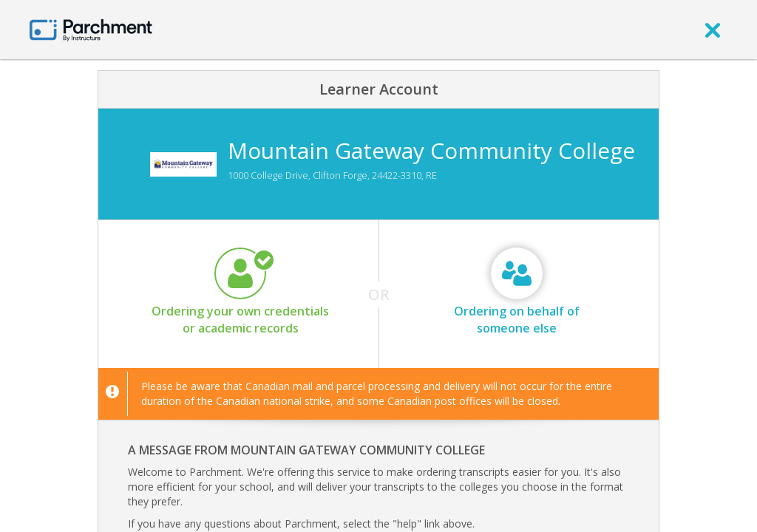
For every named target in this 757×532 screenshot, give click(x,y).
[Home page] (91, 29)
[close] (713, 30)
